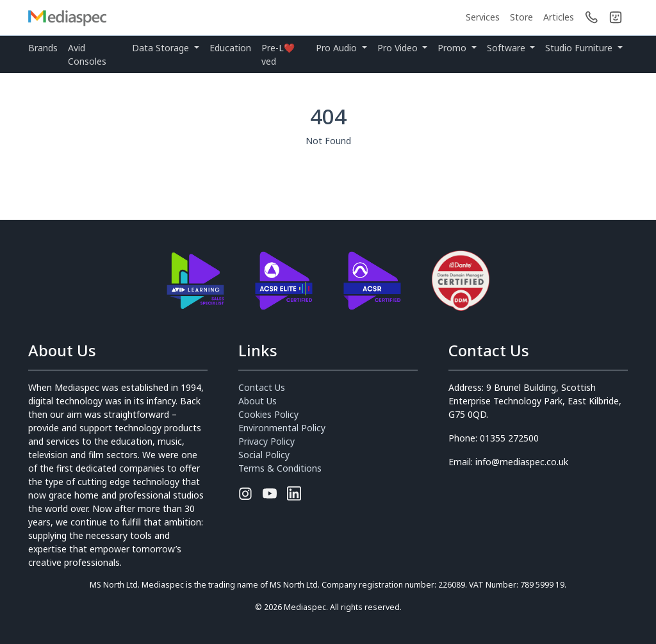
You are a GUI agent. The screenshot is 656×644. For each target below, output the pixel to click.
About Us (258, 401)
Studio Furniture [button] (580, 48)
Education (230, 48)
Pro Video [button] (399, 48)
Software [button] (507, 48)
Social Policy (264, 455)
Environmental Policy (282, 428)
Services (483, 17)
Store (521, 17)
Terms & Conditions (280, 468)
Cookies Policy (268, 414)
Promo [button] (453, 48)
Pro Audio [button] (338, 48)
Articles (559, 17)
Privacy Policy (266, 441)
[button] (616, 17)
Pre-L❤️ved (278, 54)
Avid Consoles (87, 54)
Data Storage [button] (162, 48)
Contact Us (262, 387)
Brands (43, 48)
